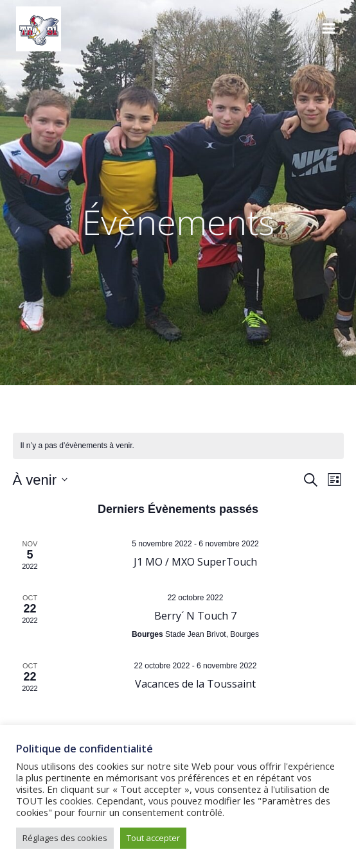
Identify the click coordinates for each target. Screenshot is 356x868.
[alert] (178, 446)
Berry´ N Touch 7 (195, 616)
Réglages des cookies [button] (65, 838)
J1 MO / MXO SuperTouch (195, 562)
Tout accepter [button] (153, 838)
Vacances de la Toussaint (195, 684)
